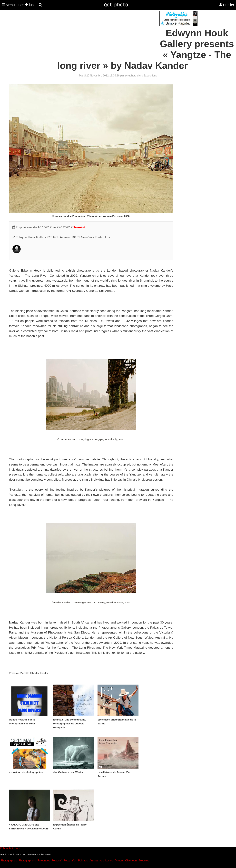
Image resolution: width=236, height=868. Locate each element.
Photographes (9, 861)
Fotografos (44, 861)
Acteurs (119, 861)
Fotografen (70, 861)
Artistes (94, 861)
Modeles (144, 861)
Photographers (27, 861)
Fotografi (57, 861)
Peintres (83, 861)
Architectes (106, 861)
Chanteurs (131, 861)
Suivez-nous (45, 855)
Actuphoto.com (11, 848)
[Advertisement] (98, 34)
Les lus (26, 5)
